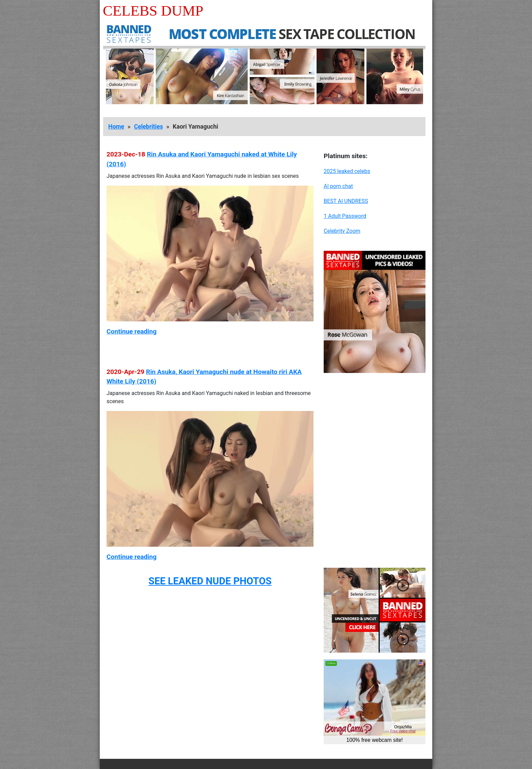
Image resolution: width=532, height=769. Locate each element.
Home (116, 127)
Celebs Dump (153, 11)
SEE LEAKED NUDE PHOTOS (210, 581)
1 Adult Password (345, 216)
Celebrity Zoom (342, 231)
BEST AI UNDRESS (346, 201)
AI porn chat (338, 186)
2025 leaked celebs (347, 171)
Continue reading (131, 331)
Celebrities (148, 127)
